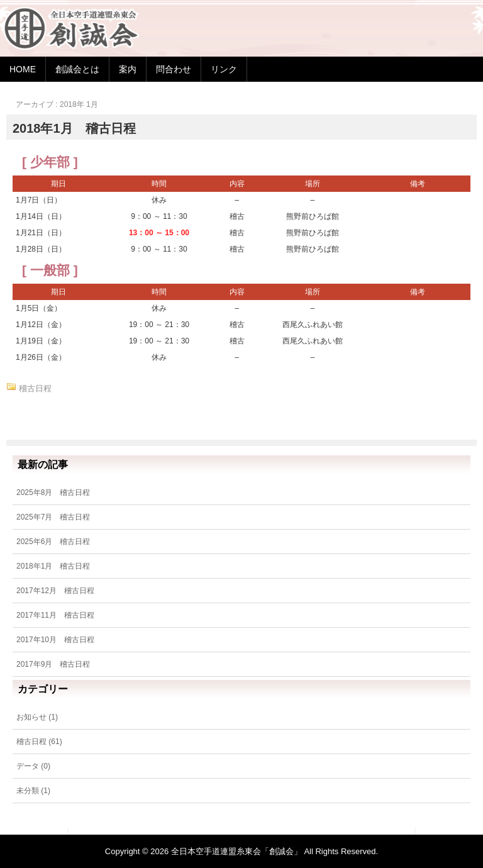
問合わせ (174, 69)
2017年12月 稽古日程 (55, 591)
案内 (128, 69)
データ (28, 766)
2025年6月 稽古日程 (53, 542)
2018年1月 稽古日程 (74, 128)
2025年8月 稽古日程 (53, 492)
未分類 (28, 791)
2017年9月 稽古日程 (53, 664)
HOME (23, 69)
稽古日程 (35, 388)
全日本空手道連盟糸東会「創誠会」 (236, 851)
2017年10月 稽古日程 (55, 640)
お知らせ (31, 717)
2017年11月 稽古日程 (55, 615)
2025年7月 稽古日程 (53, 517)
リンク (224, 69)
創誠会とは (77, 69)
